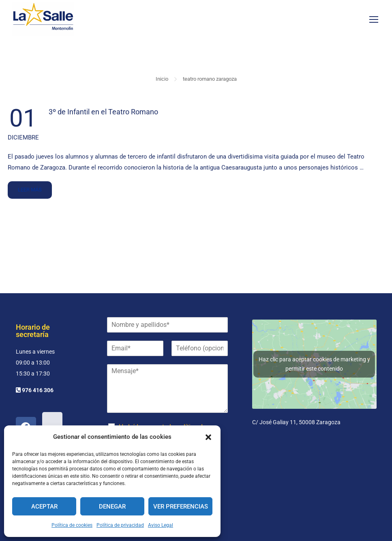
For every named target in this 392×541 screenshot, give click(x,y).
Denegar (112, 507)
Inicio (162, 81)
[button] (208, 437)
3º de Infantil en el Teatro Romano (103, 114)
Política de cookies (72, 525)
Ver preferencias (181, 507)
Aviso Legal (161, 525)
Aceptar (44, 507)
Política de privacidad (120, 525)
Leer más (30, 189)
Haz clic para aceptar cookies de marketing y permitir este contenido (314, 364)
